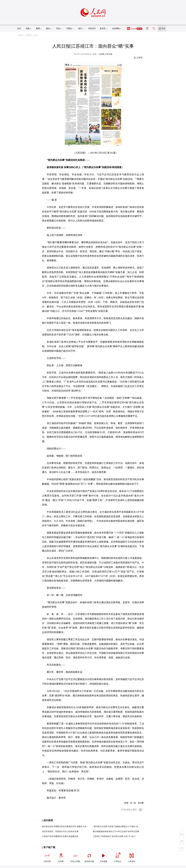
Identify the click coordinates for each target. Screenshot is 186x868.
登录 (163, 28)
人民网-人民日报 (105, 54)
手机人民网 (75, 857)
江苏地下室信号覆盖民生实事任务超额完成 (60, 836)
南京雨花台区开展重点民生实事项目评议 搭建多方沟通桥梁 (67, 826)
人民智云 (117, 857)
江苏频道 (28, 35)
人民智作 (132, 857)
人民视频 (103, 857)
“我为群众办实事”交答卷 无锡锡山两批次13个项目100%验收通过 (120, 826)
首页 (19, 28)
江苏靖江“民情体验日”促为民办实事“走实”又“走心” (115, 836)
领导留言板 (89, 857)
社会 (36, 35)
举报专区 (92, 28)
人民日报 (47, 857)
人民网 (20, 35)
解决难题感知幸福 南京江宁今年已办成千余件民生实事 (116, 831)
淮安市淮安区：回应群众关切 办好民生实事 (60, 831)
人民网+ (61, 857)
